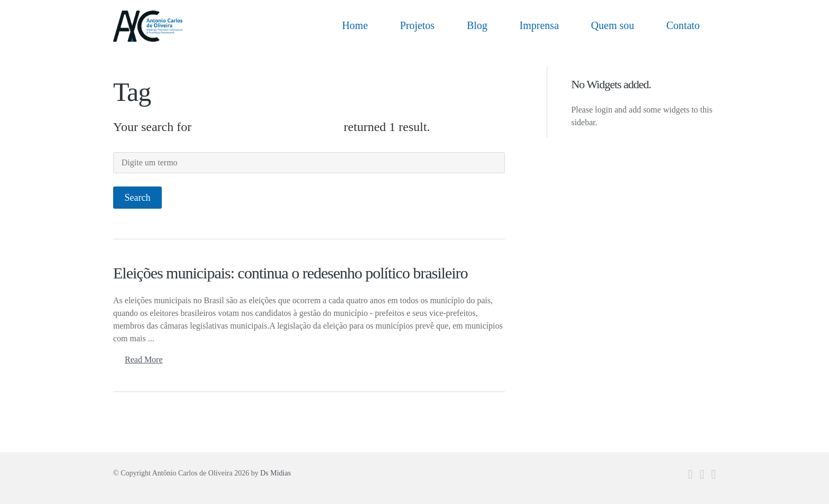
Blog (477, 25)
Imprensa (539, 25)
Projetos (418, 25)
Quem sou (613, 25)
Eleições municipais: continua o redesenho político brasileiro (290, 273)
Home (355, 25)
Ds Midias (275, 473)
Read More (144, 360)
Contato (683, 25)
